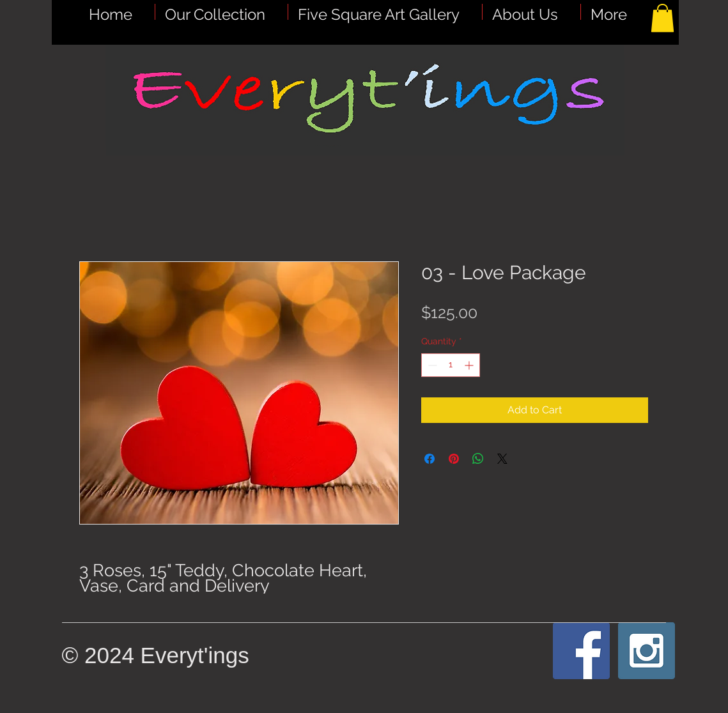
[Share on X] (502, 459)
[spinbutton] (451, 365)
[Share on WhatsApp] (478, 459)
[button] (385, 12)
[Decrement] (431, 365)
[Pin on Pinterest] (454, 459)
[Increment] (470, 365)
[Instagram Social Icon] (647, 651)
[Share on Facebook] (430, 459)
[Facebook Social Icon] (581, 651)
